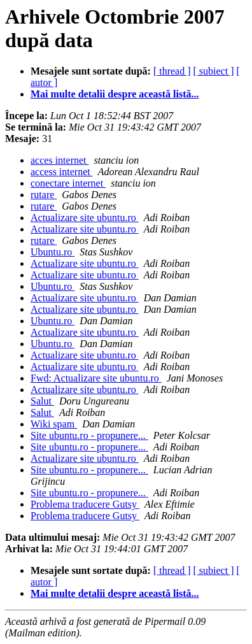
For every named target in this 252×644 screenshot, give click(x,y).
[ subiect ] (214, 71)
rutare (44, 195)
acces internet (60, 160)
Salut (42, 401)
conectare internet (68, 183)
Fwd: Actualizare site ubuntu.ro (96, 378)
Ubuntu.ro (52, 252)
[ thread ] (172, 71)
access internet (62, 172)
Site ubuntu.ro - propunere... (89, 435)
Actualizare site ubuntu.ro (85, 218)
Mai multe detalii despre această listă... (115, 94)
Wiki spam (54, 424)
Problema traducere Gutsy (85, 504)
